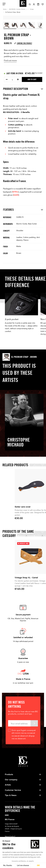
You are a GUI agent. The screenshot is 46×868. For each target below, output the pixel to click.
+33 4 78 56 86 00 (19, 793)
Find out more (10, 60)
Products (9, 727)
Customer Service (13, 742)
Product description (23, 89)
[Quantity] (12, 80)
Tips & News (11, 748)
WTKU (15, 192)
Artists (8, 737)
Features (23, 210)
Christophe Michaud (19, 442)
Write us (9, 798)
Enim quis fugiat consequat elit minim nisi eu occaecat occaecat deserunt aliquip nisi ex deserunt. (24, 687)
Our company (11, 732)
